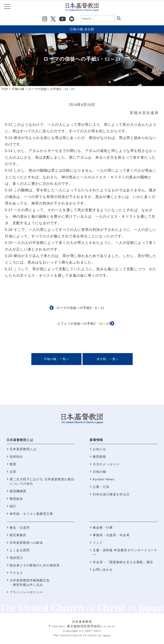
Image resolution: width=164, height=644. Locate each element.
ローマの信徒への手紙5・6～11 (80, 308)
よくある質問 (20, 550)
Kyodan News (104, 479)
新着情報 (96, 440)
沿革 (13, 472)
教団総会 (16, 499)
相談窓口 (16, 558)
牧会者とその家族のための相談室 (35, 565)
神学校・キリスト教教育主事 (31, 514)
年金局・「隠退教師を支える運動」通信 (123, 562)
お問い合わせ (103, 570)
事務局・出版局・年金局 (111, 535)
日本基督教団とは (20, 440)
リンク (98, 543)
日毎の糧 (76, 29)
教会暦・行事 (103, 528)
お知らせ (99, 449)
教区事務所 (18, 535)
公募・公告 (101, 487)
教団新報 (99, 457)
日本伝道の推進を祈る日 (111, 494)
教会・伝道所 (20, 528)
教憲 (13, 464)
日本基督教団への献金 (26, 543)
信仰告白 (16, 457)
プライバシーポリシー (26, 592)
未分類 (89, 29)
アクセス (16, 573)
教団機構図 (18, 491)
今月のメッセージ (106, 464)
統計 (13, 506)
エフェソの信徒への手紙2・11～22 (84, 323)
